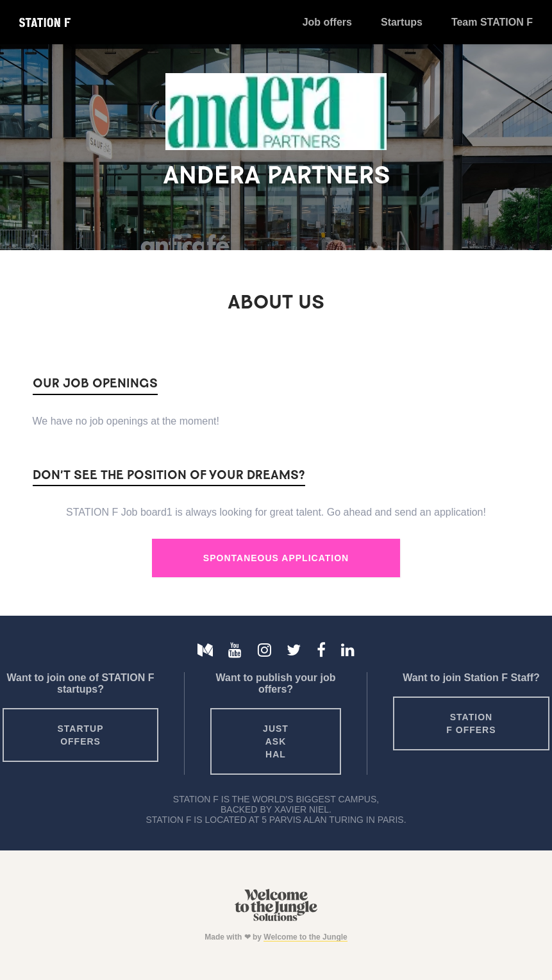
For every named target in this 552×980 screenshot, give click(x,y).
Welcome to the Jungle (305, 937)
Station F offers (471, 723)
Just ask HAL (276, 741)
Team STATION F (492, 22)
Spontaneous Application (276, 558)
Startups (402, 22)
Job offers (327, 22)
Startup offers (80, 735)
